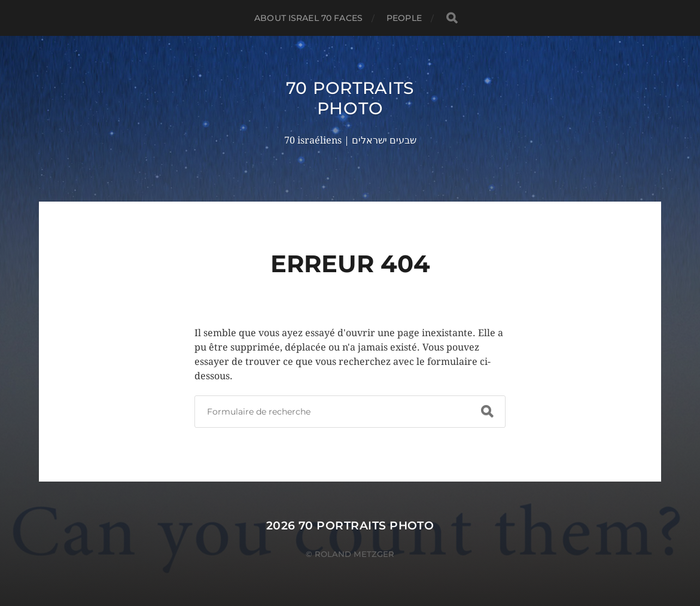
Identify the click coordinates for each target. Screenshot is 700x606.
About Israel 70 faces (308, 18)
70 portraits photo (350, 98)
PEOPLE (404, 18)
